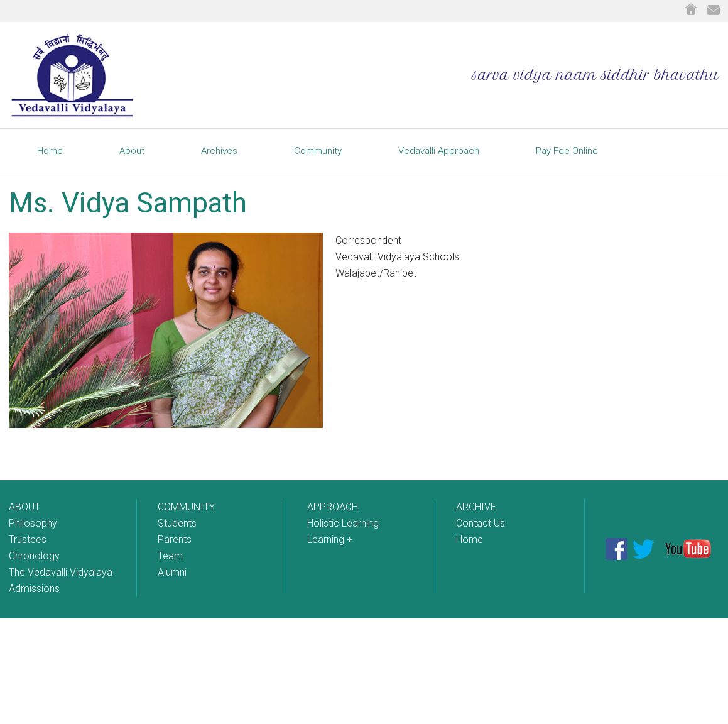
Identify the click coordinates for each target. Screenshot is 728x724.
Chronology (34, 556)
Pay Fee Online (567, 151)
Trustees (28, 540)
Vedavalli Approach (439, 151)
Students (177, 523)
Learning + (330, 540)
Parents (175, 540)
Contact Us (481, 523)
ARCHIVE (476, 507)
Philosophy (33, 523)
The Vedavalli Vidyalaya (61, 572)
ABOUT (24, 507)
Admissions (34, 589)
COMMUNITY (186, 507)
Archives (219, 151)
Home (50, 151)
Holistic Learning (343, 523)
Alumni (172, 572)
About (132, 151)
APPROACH (333, 507)
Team (170, 556)
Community (318, 151)
